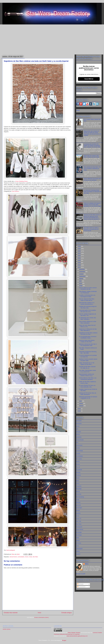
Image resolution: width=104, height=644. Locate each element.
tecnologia (79, 532)
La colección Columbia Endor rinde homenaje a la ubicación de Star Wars (93, 192)
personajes (79, 508)
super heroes (80, 529)
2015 (80, 411)
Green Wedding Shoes (22, 181)
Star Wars (35, 557)
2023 (80, 253)
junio (81, 283)
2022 (80, 256)
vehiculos (79, 543)
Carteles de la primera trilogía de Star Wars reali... (88, 307)
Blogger (64, 640)
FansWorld (79, 470)
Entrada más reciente (11, 613)
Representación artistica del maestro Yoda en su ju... (86, 375)
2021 (80, 258)
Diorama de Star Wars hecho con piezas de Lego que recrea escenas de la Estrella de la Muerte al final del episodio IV (93, 217)
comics (78, 448)
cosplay (78, 453)
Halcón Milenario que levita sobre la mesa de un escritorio (93, 179)
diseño (78, 462)
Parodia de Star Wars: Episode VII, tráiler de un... (87, 367)
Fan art (78, 467)
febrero (81, 406)
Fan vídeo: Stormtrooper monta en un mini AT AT (87, 371)
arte (77, 429)
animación (79, 423)
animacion (79, 421)
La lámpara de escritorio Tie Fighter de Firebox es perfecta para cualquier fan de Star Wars (92, 145)
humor (27, 557)
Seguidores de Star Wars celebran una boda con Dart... (88, 334)
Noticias (78, 502)
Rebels (78, 510)
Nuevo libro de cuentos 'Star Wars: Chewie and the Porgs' (91, 156)
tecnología (79, 535)
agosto (81, 279)
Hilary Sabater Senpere (74, 633)
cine (77, 442)
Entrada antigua (67, 613)
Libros (78, 483)
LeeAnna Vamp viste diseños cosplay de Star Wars (87, 341)
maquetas (79, 486)
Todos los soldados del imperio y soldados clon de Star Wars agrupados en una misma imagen (93, 205)
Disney (78, 464)
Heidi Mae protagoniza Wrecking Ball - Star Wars (88, 352)
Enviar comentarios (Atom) (42, 617)
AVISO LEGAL (7, 629)
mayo (81, 286)
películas (79, 505)
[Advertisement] (52, 40)
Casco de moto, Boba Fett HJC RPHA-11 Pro (87, 326)
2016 (80, 409)
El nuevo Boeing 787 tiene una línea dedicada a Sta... (87, 386)
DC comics (79, 459)
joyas (78, 481)
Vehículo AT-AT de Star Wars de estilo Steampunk (88, 394)
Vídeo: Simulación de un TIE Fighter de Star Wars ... (87, 364)
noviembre (82, 272)
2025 (80, 249)
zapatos (78, 554)
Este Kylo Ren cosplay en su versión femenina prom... (87, 303)
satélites (78, 513)
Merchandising (80, 497)
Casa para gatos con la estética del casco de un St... (88, 311)
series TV (79, 519)
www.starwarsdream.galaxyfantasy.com (77, 636)
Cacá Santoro (15, 191)
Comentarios (81, 587)
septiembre (83, 276)
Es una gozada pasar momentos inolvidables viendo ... (88, 337)
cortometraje (79, 451)
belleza (78, 434)
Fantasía (79, 475)
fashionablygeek (11, 550)
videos (78, 551)
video (78, 546)
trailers (78, 540)
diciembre (82, 269)
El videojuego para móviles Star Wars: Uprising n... (88, 318)
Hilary (87, 564)
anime (78, 426)
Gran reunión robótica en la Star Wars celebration (88, 322)
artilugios (79, 432)
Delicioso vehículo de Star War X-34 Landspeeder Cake (88, 345)
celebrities (79, 437)
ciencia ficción (13, 557)
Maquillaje (79, 489)
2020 (80, 260)
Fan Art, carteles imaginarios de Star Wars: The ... (88, 315)
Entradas (80, 584)
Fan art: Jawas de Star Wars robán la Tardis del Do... (87, 300)
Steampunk (79, 527)
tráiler (78, 538)
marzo (81, 403)
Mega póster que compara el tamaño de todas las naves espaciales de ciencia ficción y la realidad (92, 133)
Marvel (78, 491)
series (78, 516)
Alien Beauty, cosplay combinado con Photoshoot (88, 292)
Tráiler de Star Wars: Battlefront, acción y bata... (88, 382)
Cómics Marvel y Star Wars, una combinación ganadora (88, 379)
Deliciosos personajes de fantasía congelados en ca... (88, 397)
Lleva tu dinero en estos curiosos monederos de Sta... (88, 288)
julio (81, 281)
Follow (78, 110)
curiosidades (21, 557)
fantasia (78, 472)
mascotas (79, 494)
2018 (80, 265)
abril (81, 401)
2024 (80, 251)
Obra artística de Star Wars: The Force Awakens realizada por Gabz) (92, 168)
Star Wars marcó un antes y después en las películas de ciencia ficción (91, 229)
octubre (82, 274)
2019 (80, 263)
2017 (80, 267)
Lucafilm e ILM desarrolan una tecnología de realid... (87, 296)
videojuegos (79, 549)
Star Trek (79, 521)
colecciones (79, 445)
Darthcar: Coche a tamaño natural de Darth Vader (88, 360)
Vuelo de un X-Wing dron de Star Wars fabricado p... (88, 330)
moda (31, 557)
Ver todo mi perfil (81, 574)
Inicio (39, 613)
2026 (80, 246)
